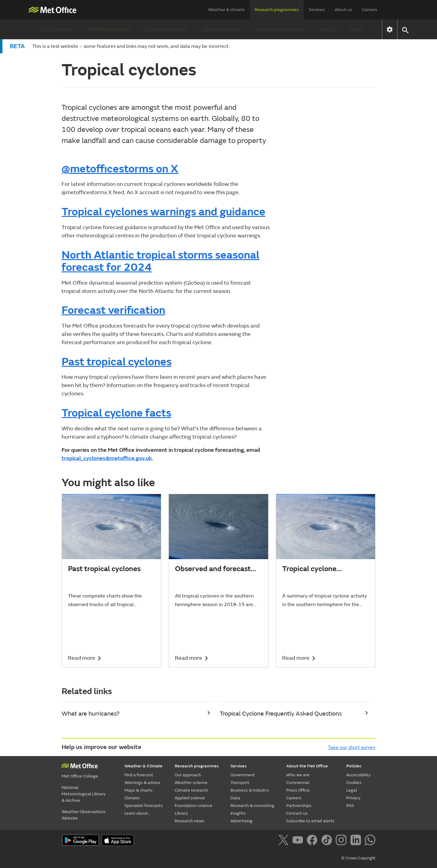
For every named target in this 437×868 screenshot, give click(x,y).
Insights (238, 813)
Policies (354, 766)
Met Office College (80, 776)
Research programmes (277, 10)
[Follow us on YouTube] (299, 841)
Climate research (167, 29)
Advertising (241, 821)
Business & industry (250, 790)
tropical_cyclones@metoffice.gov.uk (107, 458)
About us (343, 10)
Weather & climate (226, 10)
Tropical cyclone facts (116, 413)
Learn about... (138, 813)
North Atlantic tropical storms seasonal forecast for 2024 (160, 261)
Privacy (353, 798)
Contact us (297, 813)
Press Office (298, 790)
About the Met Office (307, 766)
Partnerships (299, 806)
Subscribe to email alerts (310, 821)
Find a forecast (139, 775)
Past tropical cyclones (117, 362)
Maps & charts (139, 790)
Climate (132, 798)
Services (317, 10)
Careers (370, 10)
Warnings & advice (142, 783)
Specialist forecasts (144, 806)
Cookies (354, 783)
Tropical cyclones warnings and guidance (163, 212)
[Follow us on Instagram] (342, 841)
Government (243, 775)
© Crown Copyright (358, 858)
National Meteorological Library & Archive (84, 794)
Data (235, 798)
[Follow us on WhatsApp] (370, 841)
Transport (240, 783)
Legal (352, 790)
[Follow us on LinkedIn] (357, 841)
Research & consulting (252, 806)
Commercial (298, 783)
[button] (405, 30)
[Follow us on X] (285, 841)
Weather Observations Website (84, 815)
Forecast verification (113, 310)
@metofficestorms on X (120, 169)
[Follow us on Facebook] (313, 841)
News (357, 29)
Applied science (222, 29)
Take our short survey (352, 747)
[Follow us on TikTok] (328, 841)
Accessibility (358, 775)
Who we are (298, 775)
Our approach (58, 29)
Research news (190, 821)
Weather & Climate (143, 766)
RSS (350, 806)
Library (326, 29)
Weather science (110, 29)
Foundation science (279, 29)
